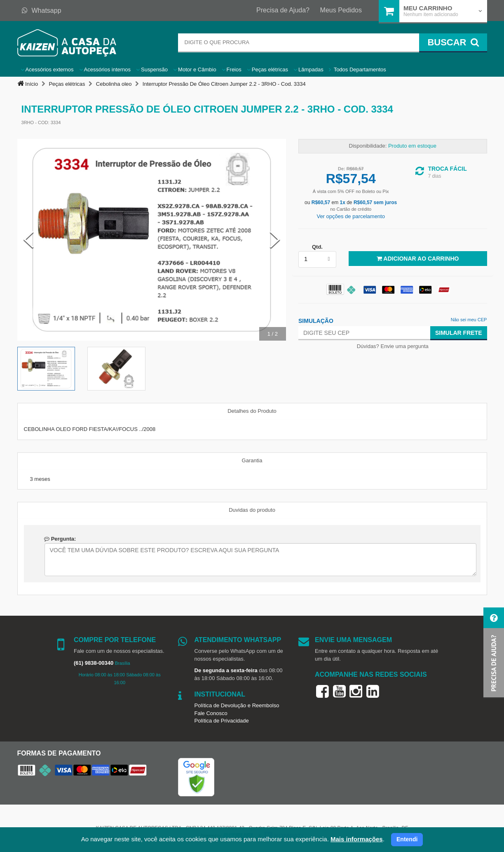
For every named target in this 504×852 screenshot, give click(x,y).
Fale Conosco (211, 713)
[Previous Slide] (28, 240)
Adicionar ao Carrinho (418, 259)
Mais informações (357, 839)
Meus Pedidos (341, 10)
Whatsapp (42, 11)
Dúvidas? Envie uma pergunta (393, 346)
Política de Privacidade (222, 721)
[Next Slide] (275, 240)
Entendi (407, 839)
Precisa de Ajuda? (283, 10)
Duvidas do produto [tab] (252, 510)
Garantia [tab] (252, 460)
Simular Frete (459, 333)
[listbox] (317, 259)
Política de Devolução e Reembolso (237, 705)
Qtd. (317, 247)
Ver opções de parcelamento (351, 216)
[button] (494, 653)
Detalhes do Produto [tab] (252, 411)
